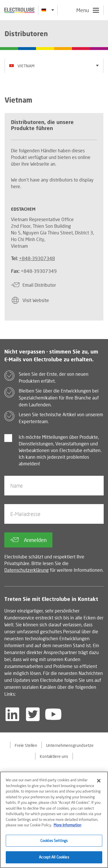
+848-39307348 (37, 258)
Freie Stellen (26, 745)
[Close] (99, 781)
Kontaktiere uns (54, 756)
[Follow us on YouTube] (53, 714)
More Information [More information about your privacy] (67, 825)
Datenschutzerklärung (26, 570)
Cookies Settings (54, 841)
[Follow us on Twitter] (33, 714)
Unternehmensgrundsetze (70, 745)
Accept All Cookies (54, 858)
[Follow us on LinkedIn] (12, 714)
